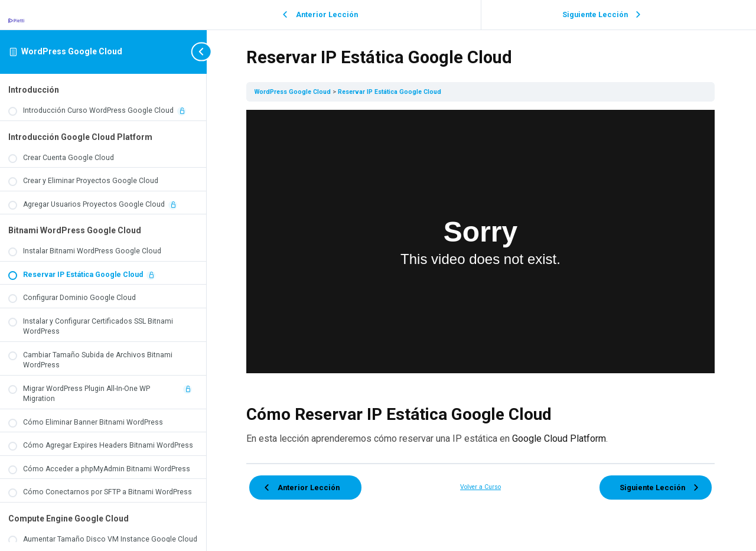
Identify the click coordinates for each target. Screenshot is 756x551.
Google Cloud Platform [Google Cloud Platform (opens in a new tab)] (561, 438)
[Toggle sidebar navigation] (190, 52)
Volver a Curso (482, 486)
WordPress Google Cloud (72, 51)
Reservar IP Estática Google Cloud (391, 92)
